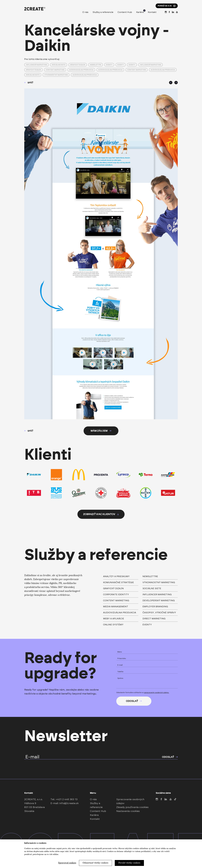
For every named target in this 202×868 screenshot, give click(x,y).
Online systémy (113, 625)
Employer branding (155, 607)
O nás (85, 12)
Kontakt (152, 12)
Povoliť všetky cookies (129, 863)
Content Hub (125, 12)
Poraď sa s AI (167, 6)
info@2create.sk (69, 803)
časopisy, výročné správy (159, 613)
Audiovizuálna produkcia (81, 70)
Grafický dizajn (78, 65)
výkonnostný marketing (159, 582)
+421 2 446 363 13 (67, 799)
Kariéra (140, 12)
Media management (116, 607)
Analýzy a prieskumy (116, 576)
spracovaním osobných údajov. (157, 692)
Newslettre (96, 65)
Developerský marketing (159, 601)
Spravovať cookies (67, 863)
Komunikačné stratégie (118, 582)
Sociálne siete (59, 65)
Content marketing (55, 70)
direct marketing (154, 619)
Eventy (109, 65)
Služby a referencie (103, 12)
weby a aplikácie (114, 619)
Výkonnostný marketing (56, 75)
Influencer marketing (36, 65)
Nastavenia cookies (128, 811)
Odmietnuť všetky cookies (95, 863)
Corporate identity (116, 595)
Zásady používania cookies (132, 807)
